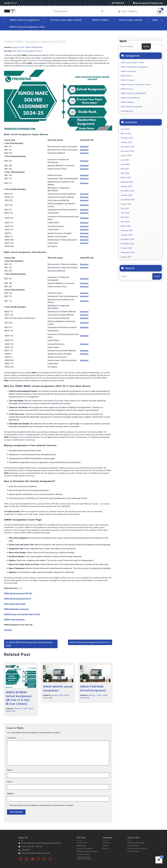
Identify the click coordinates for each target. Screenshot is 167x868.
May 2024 (125, 217)
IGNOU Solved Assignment (24, 20)
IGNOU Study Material (130, 98)
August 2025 (126, 156)
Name (10, 770)
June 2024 (125, 213)
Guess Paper (133, 846)
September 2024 (128, 200)
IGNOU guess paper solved (132, 63)
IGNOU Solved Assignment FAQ (27, 27)
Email (10, 782)
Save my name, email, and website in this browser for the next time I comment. (42, 805)
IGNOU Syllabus (127, 102)
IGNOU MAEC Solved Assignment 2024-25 (27, 51)
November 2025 (127, 151)
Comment (12, 738)
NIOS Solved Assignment (131, 107)
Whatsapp (81, 846)
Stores (106, 849)
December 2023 (127, 239)
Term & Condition (85, 849)
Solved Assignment (136, 843)
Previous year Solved (137, 849)
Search (102, 11)
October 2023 (126, 248)
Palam (7, 3)
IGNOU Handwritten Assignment (134, 67)
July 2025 (125, 160)
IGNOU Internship (128, 71)
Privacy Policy (83, 854)
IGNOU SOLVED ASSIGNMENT (134, 93)
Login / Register (128, 11)
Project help (133, 851)
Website (10, 794)
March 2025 (126, 178)
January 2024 (126, 235)
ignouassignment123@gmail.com (148, 3)
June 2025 (125, 164)
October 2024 (126, 195)
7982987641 (118, 3)
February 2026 (127, 138)
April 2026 (125, 129)
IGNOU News (126, 76)
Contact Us (82, 843)
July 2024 (125, 208)
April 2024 (125, 222)
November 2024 (127, 191)
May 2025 (125, 169)
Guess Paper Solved (131, 20)
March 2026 (126, 134)
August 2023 (126, 257)
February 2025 (127, 182)
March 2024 (126, 226)
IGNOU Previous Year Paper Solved (136, 85)
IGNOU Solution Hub (34, 47)
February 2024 (127, 230)
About (106, 846)
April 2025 (125, 173)
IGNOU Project (100, 20)
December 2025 (127, 147)
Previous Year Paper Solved (66, 20)
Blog (155, 20)
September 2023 (128, 253)
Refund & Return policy (88, 851)
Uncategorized (127, 111)
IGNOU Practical (128, 80)
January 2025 (126, 186)
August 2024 (126, 204)
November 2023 (127, 244)
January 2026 (126, 142)
